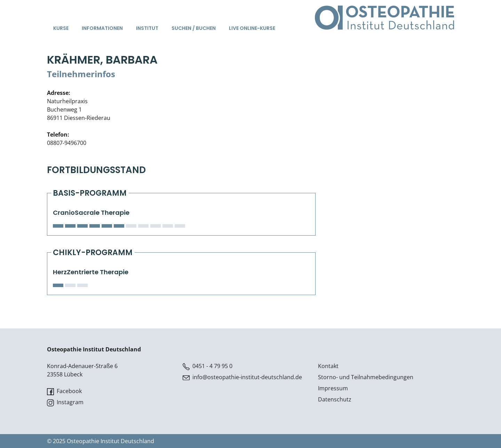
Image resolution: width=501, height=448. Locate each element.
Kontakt (328, 366)
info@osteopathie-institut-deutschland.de (242, 377)
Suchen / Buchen (194, 28)
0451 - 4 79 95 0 (208, 366)
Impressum (333, 388)
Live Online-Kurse (252, 28)
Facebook (64, 391)
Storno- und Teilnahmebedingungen (366, 377)
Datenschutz (335, 399)
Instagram (65, 402)
